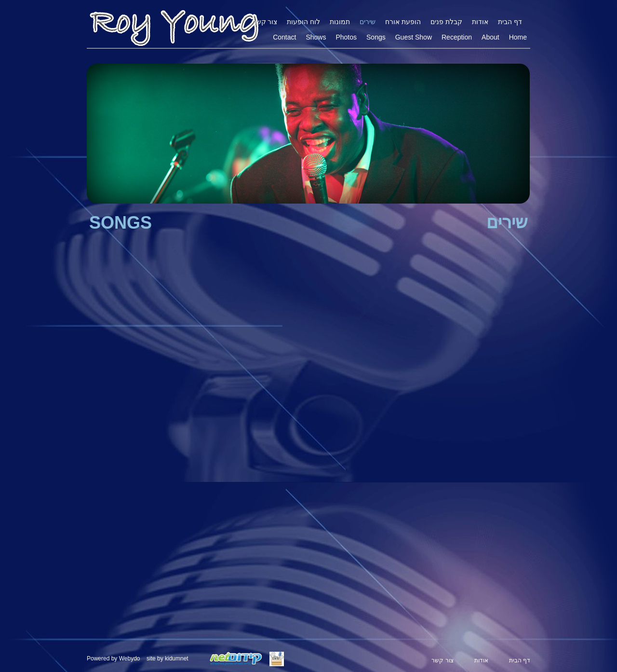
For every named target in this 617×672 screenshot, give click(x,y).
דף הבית (510, 22)
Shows (316, 37)
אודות (480, 22)
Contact (284, 37)
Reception (457, 37)
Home (518, 37)
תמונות (340, 22)
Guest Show (414, 37)
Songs (376, 37)
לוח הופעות (303, 22)
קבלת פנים (446, 22)
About (490, 37)
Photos (346, 37)
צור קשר (265, 22)
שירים (368, 22)
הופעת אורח (403, 22)
